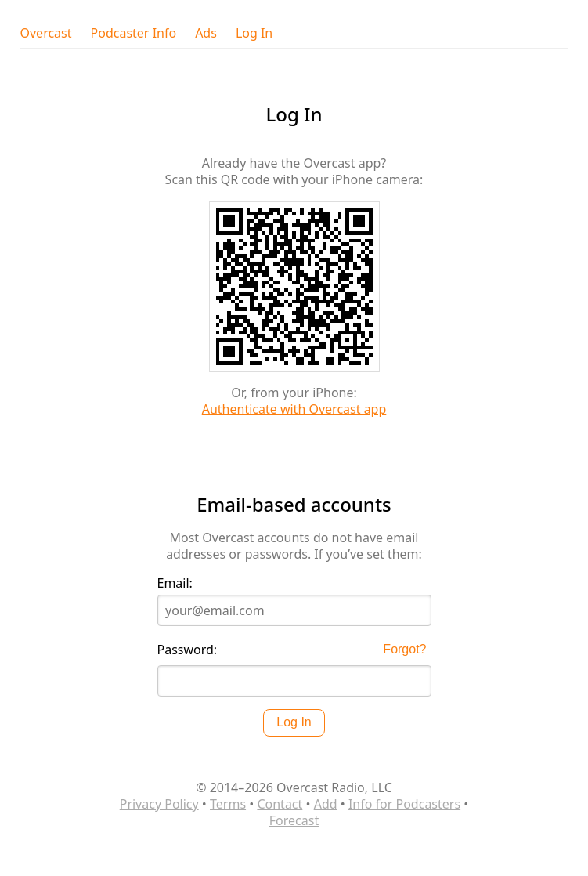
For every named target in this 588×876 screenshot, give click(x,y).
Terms (228, 804)
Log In (254, 33)
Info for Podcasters (404, 804)
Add (326, 804)
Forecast (294, 820)
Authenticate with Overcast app (294, 409)
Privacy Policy (159, 804)
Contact (280, 804)
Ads (206, 33)
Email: (175, 583)
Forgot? (404, 649)
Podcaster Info (134, 33)
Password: (188, 650)
